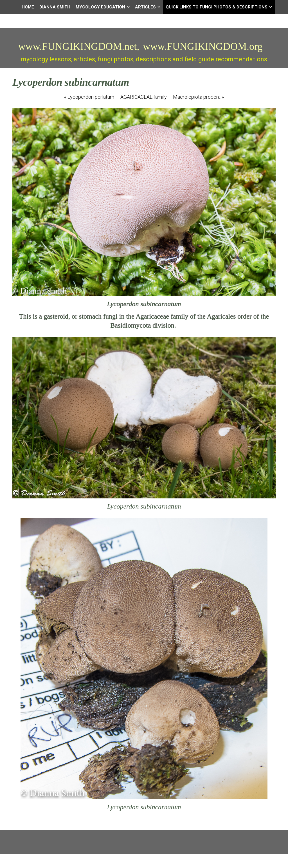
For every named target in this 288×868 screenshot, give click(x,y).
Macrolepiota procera (198, 97)
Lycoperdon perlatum (89, 97)
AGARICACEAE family (144, 97)
